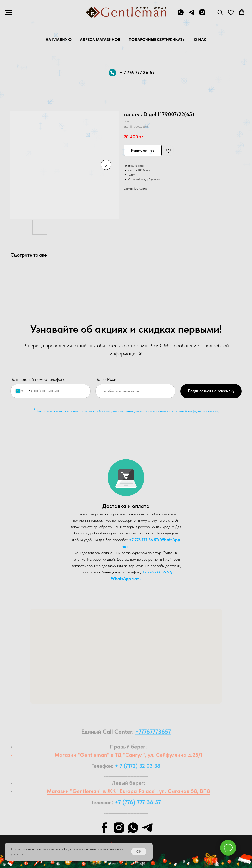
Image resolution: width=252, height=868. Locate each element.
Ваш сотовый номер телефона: (39, 379)
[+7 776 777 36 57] (181, 15)
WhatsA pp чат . (126, 578)
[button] (220, 12)
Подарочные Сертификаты (157, 40)
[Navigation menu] (8, 12)
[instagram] (202, 15)
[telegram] (191, 15)
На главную (59, 40)
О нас (200, 40)
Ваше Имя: (106, 379)
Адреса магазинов (100, 40)
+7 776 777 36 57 (144, 540)
